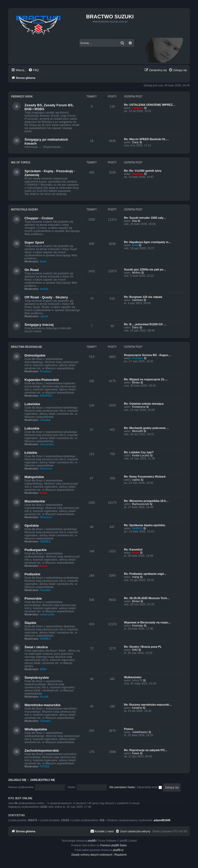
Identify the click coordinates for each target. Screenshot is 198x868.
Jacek (44, 316)
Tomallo (46, 590)
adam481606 (162, 820)
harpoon (138, 108)
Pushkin (46, 371)
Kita (134, 221)
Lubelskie (32, 404)
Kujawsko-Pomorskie (42, 380)
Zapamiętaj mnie (149, 787)
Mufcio (136, 273)
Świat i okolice (36, 647)
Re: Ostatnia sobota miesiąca (144, 404)
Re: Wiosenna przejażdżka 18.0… (146, 501)
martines (137, 300)
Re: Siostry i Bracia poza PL (143, 647)
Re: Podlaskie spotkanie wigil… (145, 574)
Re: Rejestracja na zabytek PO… (146, 750)
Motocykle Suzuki (24, 210)
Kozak (44, 697)
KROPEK (46, 396)
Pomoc (129, 729)
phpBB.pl (118, 850)
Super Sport (34, 242)
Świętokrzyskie (37, 678)
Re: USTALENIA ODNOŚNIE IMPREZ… (150, 105)
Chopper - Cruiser (39, 218)
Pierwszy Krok (22, 97)
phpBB (92, 841)
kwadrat (137, 708)
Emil (43, 261)
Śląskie (30, 623)
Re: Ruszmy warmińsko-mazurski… (148, 705)
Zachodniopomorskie (42, 750)
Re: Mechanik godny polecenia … (147, 428)
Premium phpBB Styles (114, 845)
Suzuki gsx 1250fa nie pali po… (145, 269)
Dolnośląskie (35, 355)
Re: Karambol (133, 549)
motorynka (47, 614)
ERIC (44, 669)
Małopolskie (34, 477)
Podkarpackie (36, 550)
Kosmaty (138, 625)
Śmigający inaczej (39, 325)
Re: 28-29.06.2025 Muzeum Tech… (147, 598)
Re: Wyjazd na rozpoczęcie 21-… (146, 379)
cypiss (136, 480)
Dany (135, 142)
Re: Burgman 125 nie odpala (143, 297)
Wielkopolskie (36, 729)
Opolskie (32, 526)
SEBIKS (46, 541)
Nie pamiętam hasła (122, 787)
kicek (44, 493)
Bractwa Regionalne (27, 347)
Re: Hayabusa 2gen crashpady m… (148, 242)
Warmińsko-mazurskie (43, 705)
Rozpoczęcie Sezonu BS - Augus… (147, 355)
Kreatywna (139, 407)
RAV (135, 650)
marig (136, 577)
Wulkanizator (133, 677)
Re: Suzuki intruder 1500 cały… (145, 218)
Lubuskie (32, 428)
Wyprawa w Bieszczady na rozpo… (147, 622)
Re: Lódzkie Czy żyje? (139, 452)
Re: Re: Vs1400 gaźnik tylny (143, 171)
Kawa (136, 753)
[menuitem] (34, 70)
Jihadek (46, 420)
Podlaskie (32, 574)
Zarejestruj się (43, 780)
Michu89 (137, 431)
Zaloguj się (17, 780)
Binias (136, 382)
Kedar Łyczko (141, 455)
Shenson (46, 469)
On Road (32, 270)
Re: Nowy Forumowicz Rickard (145, 477)
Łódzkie (31, 453)
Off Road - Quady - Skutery (46, 297)
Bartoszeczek (141, 504)
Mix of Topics (21, 163)
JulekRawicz (140, 732)
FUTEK (45, 766)
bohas (44, 289)
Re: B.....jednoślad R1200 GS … (145, 324)
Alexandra (47, 444)
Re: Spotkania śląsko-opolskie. (145, 525)
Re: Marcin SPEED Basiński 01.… (146, 139)
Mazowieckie (35, 501)
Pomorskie (33, 598)
